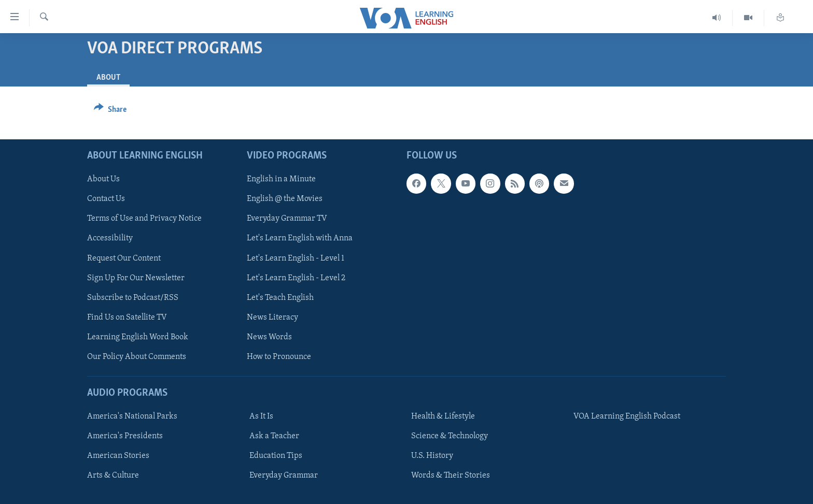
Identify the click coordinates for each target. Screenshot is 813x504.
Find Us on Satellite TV (127, 318)
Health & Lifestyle (443, 416)
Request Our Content (124, 258)
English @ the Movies (285, 199)
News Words (269, 337)
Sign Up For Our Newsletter (136, 278)
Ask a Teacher (274, 436)
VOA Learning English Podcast (627, 416)
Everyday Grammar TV (287, 219)
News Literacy (272, 318)
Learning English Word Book (138, 337)
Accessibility (110, 239)
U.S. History (432, 456)
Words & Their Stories (451, 476)
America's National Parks (132, 416)
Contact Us (106, 199)
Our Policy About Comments (137, 357)
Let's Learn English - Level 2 (296, 278)
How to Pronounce (279, 357)
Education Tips (276, 456)
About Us (103, 179)
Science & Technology (450, 436)
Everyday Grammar (284, 476)
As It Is (261, 416)
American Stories (118, 456)
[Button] (110, 111)
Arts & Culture (113, 476)
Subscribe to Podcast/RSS (133, 298)
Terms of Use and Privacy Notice (144, 219)
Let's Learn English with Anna (300, 239)
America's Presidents (125, 436)
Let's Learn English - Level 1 (296, 258)
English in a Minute (281, 179)
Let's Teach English (280, 298)
